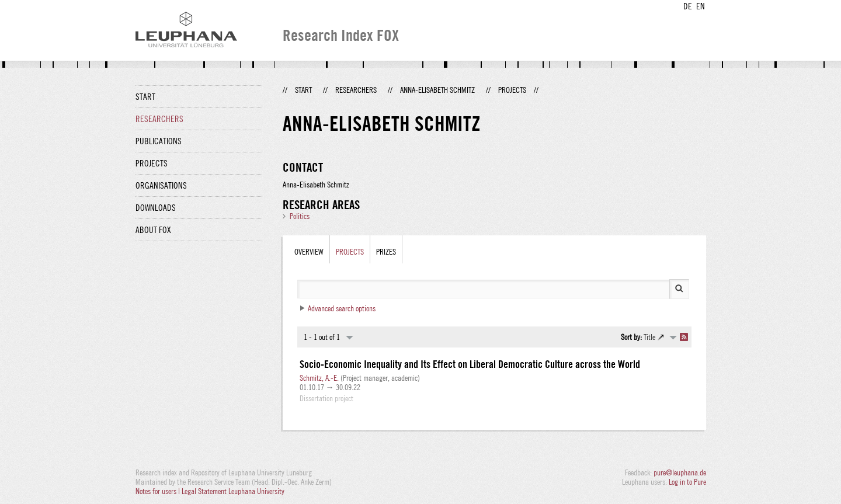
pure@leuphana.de (680, 472)
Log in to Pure (687, 482)
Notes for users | (159, 491)
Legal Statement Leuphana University (233, 491)
